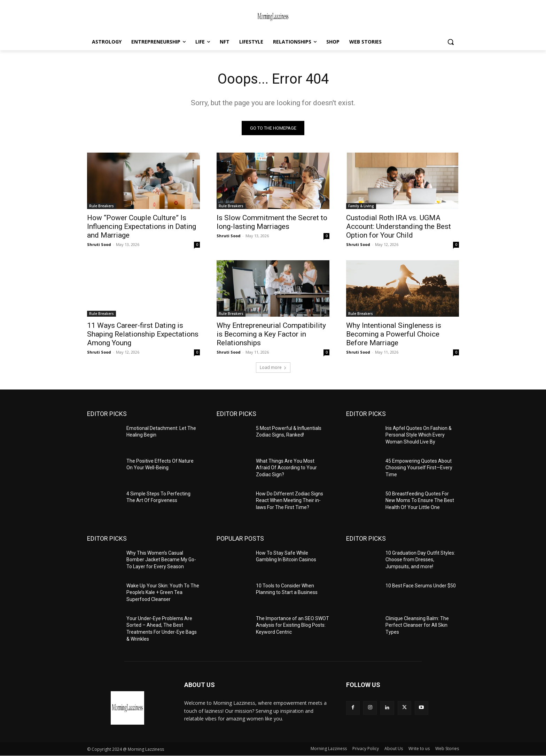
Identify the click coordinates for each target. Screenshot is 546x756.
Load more (273, 367)
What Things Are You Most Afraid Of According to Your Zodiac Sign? (286, 468)
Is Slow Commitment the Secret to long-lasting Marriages (272, 222)
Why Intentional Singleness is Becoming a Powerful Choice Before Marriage (394, 334)
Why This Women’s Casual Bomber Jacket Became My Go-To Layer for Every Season (161, 560)
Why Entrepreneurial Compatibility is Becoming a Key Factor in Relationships (271, 334)
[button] (451, 42)
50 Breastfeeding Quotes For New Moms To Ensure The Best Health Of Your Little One (420, 500)
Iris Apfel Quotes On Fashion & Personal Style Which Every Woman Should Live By (419, 435)
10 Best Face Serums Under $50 (421, 586)
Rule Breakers (102, 206)
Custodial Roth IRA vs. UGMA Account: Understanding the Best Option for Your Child (399, 226)
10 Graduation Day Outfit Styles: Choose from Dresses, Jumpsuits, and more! (420, 560)
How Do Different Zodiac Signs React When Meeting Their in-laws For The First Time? (290, 500)
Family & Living (361, 206)
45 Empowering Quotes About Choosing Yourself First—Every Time (419, 468)
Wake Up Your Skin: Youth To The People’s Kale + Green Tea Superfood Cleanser (163, 592)
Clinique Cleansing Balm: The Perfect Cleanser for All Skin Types (417, 625)
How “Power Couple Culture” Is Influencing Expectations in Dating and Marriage (142, 226)
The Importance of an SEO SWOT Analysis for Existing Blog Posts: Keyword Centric (292, 625)
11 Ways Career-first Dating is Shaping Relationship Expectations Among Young (143, 334)
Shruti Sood (99, 244)
